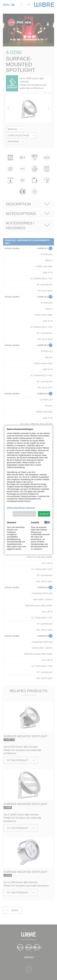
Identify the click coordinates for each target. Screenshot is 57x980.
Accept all (44, 514)
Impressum (31, 508)
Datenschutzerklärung (16, 508)
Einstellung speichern (24, 514)
